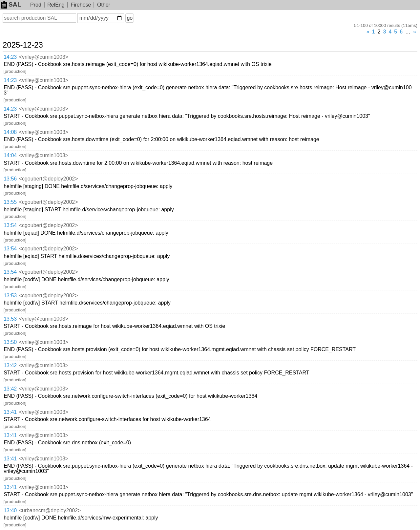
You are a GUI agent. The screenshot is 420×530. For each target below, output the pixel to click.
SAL (11, 4)
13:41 (10, 412)
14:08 (10, 132)
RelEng (56, 5)
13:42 (10, 365)
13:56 (10, 179)
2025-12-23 (23, 45)
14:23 (10, 57)
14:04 (10, 155)
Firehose (81, 5)
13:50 (10, 342)
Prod (36, 5)
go (130, 18)
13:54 (10, 225)
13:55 (10, 202)
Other (104, 5)
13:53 (10, 296)
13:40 (10, 510)
